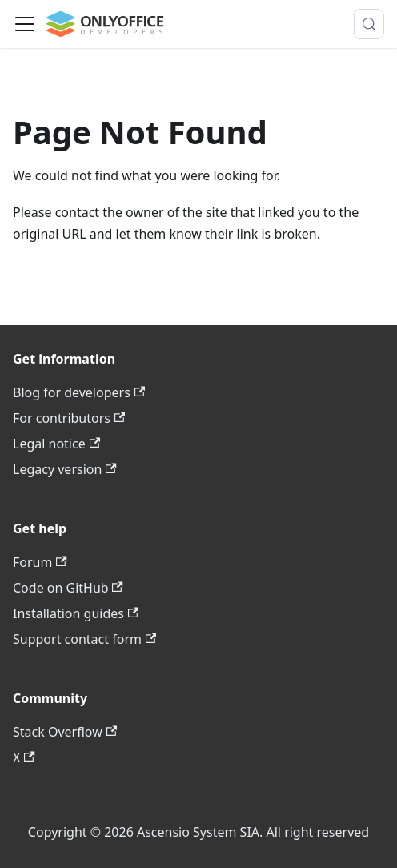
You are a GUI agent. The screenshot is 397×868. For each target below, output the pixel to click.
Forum (40, 562)
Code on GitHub (68, 588)
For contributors (69, 418)
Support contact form (84, 639)
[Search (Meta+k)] (369, 24)
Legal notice (56, 444)
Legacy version (65, 469)
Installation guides (76, 613)
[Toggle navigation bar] (25, 24)
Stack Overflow (65, 732)
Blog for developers (79, 392)
